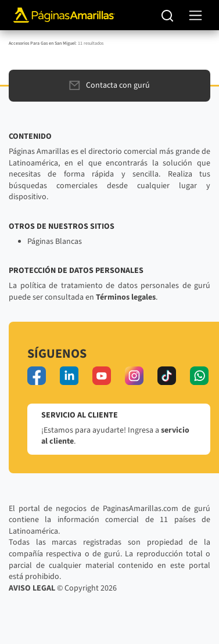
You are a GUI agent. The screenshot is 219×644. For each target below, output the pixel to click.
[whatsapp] (199, 376)
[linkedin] (69, 376)
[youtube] (102, 376)
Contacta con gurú (109, 85)
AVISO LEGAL (32, 588)
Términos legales (126, 297)
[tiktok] (167, 376)
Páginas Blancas (55, 242)
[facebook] (37, 376)
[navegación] (195, 15)
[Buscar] (168, 15)
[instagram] (134, 376)
